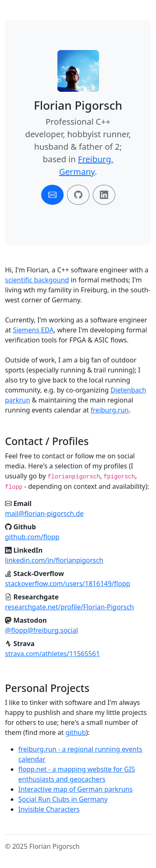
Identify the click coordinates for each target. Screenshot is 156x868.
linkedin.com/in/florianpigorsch (54, 560)
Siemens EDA (33, 330)
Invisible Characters (49, 809)
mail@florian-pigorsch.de (44, 513)
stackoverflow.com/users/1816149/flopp (68, 584)
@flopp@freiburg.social (41, 630)
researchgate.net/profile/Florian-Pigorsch (69, 607)
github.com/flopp (32, 537)
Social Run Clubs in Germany (63, 799)
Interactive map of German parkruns (76, 789)
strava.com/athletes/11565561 (52, 654)
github (76, 732)
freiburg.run (110, 410)
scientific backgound (37, 280)
